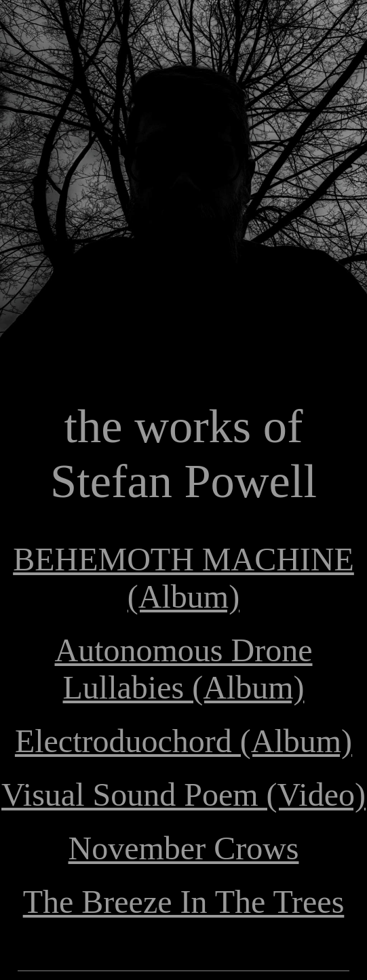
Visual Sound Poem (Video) (183, 795)
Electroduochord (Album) (183, 741)
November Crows (184, 848)
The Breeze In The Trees (184, 902)
